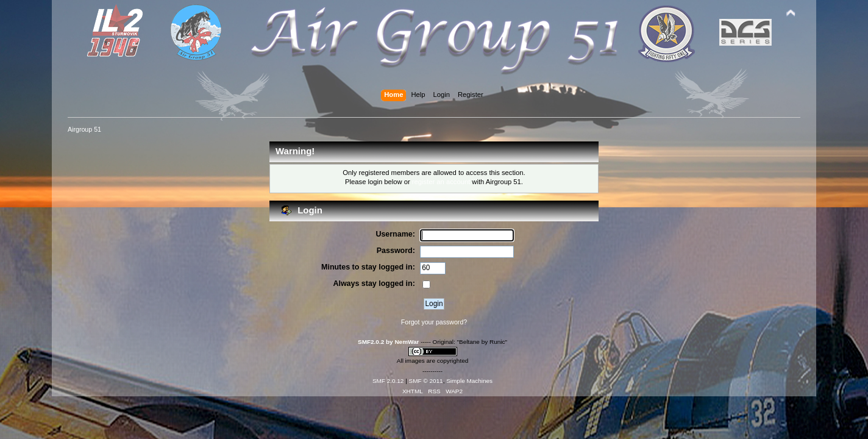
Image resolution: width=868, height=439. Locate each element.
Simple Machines (469, 381)
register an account (441, 182)
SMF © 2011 (426, 381)
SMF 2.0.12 (388, 381)
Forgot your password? (434, 322)
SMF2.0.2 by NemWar (388, 342)
